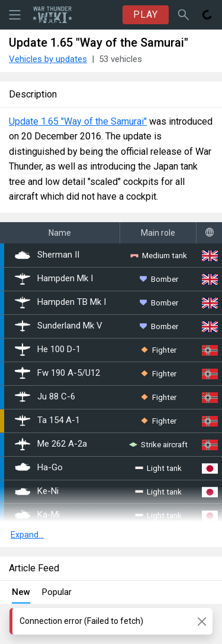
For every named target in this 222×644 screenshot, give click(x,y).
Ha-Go (39, 468)
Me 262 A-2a (51, 444)
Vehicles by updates (48, 59)
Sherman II (47, 255)
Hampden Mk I (54, 279)
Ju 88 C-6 (45, 397)
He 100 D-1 (48, 350)
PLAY (146, 14)
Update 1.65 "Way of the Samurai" (78, 121)
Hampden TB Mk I (60, 303)
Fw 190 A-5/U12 (57, 373)
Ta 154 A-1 (47, 421)
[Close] (202, 621)
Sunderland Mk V (59, 326)
